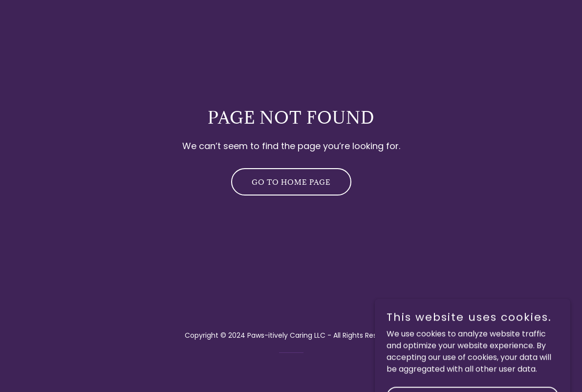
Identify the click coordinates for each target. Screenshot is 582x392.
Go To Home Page (291, 182)
